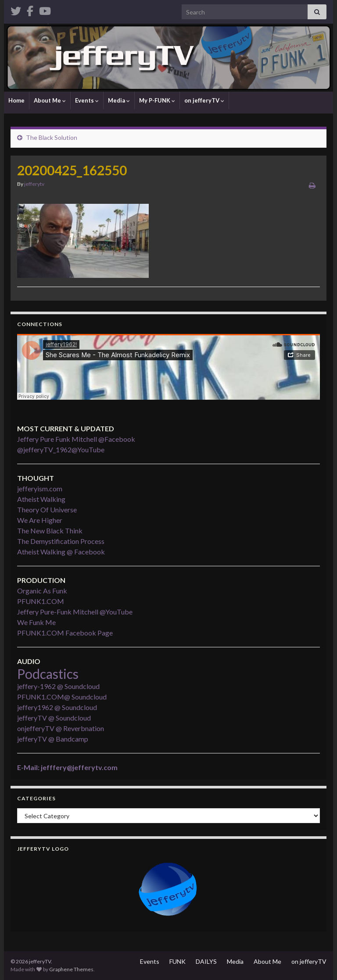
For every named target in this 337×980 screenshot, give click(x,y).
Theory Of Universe (47, 510)
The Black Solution (52, 137)
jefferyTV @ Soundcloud (54, 718)
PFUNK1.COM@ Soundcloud (62, 697)
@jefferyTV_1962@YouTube (61, 449)
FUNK (177, 961)
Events (87, 100)
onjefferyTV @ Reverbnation (61, 728)
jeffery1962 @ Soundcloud (57, 707)
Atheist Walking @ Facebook (61, 552)
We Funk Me (36, 622)
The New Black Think (50, 531)
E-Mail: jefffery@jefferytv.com (67, 767)
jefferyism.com (40, 488)
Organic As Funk (42, 591)
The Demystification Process (61, 541)
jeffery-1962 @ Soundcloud (58, 686)
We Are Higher (40, 520)
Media (119, 100)
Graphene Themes (71, 969)
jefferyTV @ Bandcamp (53, 739)
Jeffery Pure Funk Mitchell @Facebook (76, 439)
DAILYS (206, 961)
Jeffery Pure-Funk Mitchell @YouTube (75, 612)
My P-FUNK (157, 100)
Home (16, 100)
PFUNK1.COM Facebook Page (65, 633)
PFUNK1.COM (41, 601)
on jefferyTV (204, 100)
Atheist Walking (41, 499)
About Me (50, 100)
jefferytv (34, 184)
